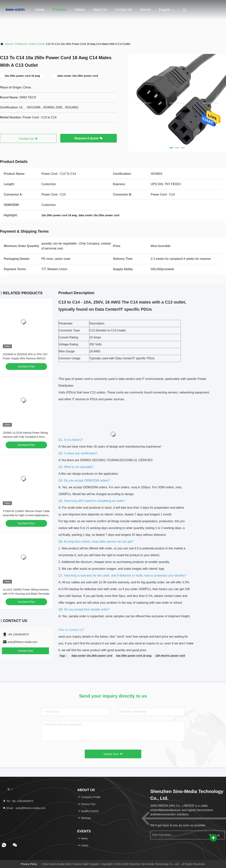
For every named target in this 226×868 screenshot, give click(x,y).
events (145, 10)
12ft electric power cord (170, 656)
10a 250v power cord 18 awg (134, 656)
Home (40, 10)
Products (59, 10)
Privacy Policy (29, 864)
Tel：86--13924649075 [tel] (18, 801)
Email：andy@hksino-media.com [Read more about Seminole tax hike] (24, 808)
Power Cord (36, 44)
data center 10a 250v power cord (92, 656)
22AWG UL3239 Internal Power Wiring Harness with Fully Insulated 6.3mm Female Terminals (25, 437)
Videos (80, 10)
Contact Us (124, 10)
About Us (100, 10)
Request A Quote (88, 138)
